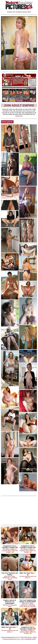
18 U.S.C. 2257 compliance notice (25, 639)
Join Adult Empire (19, 105)
